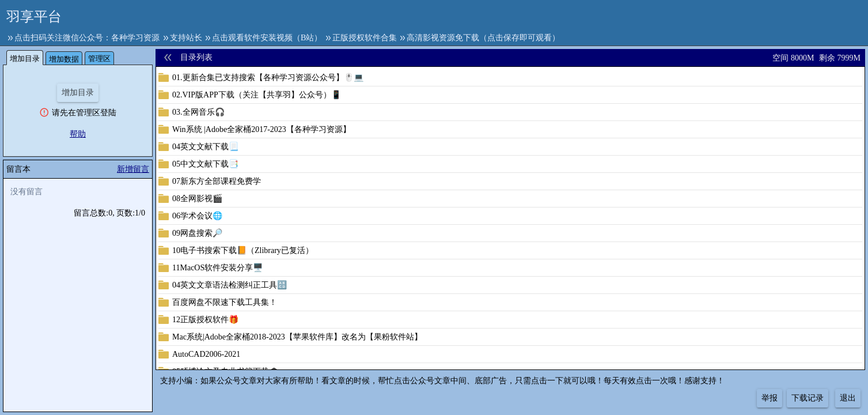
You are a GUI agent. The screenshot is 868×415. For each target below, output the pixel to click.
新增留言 (133, 169)
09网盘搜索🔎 (197, 233)
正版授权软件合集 (365, 38)
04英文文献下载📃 (205, 147)
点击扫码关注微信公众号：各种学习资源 (87, 38)
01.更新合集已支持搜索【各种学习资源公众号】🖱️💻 (268, 78)
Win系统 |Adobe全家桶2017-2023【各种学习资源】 (261, 129)
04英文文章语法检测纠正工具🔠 (230, 285)
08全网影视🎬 (197, 199)
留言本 (18, 169)
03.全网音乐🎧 (198, 112)
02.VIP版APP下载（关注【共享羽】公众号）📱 (257, 95)
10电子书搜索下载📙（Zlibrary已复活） (243, 250)
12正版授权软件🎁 (205, 320)
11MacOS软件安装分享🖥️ (217, 268)
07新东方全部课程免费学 (217, 181)
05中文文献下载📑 (205, 164)
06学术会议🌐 (197, 216)
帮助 (78, 134)
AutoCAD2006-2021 (206, 354)
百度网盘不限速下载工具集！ (225, 302)
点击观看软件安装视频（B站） (267, 38)
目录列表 (196, 57)
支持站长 (186, 38)
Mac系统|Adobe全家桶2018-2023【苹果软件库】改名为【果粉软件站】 (297, 337)
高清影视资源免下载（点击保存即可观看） (483, 38)
